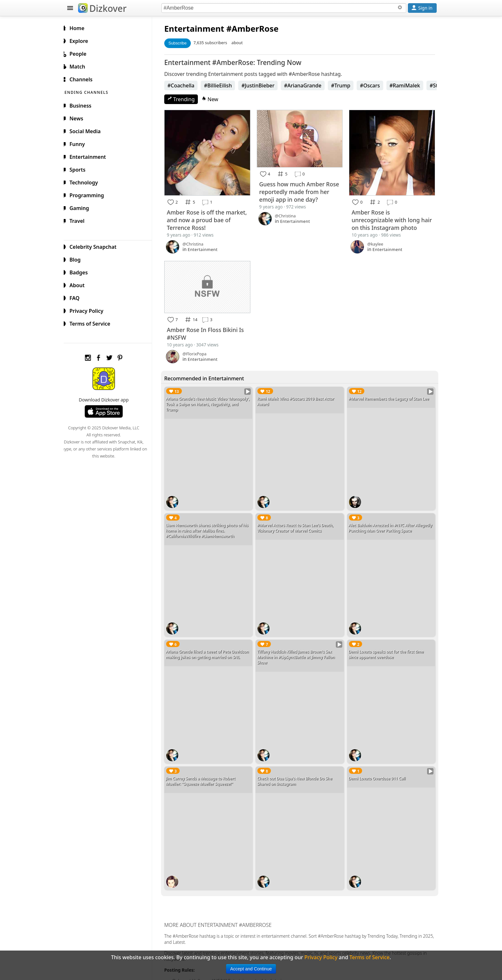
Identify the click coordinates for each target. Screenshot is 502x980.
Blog (78, 259)
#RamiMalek (410, 85)
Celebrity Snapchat (96, 246)
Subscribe (183, 43)
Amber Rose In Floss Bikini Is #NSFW (211, 331)
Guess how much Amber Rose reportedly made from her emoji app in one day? (300, 190)
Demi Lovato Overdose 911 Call (379, 769)
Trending (186, 99)
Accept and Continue (251, 969)
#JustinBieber (263, 85)
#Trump (346, 85)
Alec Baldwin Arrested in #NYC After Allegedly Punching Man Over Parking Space (391, 523)
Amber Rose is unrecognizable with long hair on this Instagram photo (392, 218)
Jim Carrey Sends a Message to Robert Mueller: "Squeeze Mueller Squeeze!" (206, 771)
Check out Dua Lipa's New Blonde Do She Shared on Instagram (298, 771)
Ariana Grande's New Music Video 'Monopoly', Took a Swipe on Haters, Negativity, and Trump (204, 401)
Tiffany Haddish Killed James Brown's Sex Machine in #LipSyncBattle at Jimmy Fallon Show (299, 650)
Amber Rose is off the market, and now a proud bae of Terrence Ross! (206, 218)
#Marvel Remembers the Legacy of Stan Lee (390, 396)
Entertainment (199, 29)
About (80, 284)
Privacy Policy (90, 310)
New (215, 99)
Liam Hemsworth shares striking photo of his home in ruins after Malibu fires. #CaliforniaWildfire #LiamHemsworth (212, 526)
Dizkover (102, 8)
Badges (82, 271)
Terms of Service (93, 323)
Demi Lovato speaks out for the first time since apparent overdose (388, 647)
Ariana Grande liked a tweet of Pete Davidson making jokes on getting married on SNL (212, 647)
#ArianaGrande (308, 85)
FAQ (78, 297)
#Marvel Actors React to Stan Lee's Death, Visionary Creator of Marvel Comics (299, 523)
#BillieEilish (223, 85)
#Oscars (375, 85)
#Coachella (186, 85)
